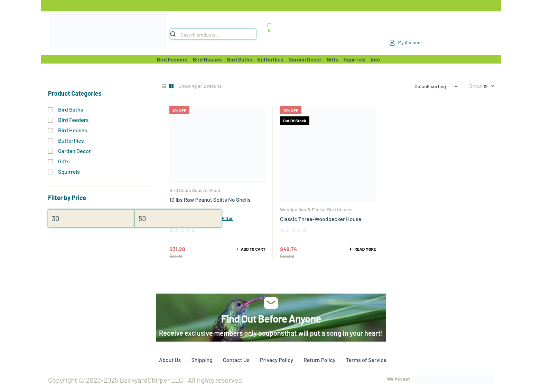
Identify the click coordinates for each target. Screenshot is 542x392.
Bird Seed (180, 190)
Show (476, 86)
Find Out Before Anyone (271, 318)
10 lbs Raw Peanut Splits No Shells (210, 199)
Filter (227, 218)
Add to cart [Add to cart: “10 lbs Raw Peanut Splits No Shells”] (253, 249)
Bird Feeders (73, 120)
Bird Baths (71, 109)
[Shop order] (436, 86)
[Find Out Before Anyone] (271, 303)
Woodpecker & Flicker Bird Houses (316, 209)
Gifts (64, 161)
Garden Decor (74, 151)
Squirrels (69, 171)
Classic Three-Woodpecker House (321, 219)
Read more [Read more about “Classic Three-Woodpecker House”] (365, 249)
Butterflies (71, 140)
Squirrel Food (206, 190)
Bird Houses (73, 130)
